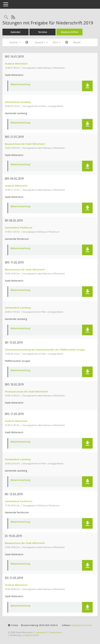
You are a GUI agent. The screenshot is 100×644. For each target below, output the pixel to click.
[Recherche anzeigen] (6, 17)
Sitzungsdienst (81, 625)
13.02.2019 (14, 342)
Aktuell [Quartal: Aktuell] (77, 42)
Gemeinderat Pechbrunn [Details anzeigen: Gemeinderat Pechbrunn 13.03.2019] (19, 501)
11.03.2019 (14, 414)
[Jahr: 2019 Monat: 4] (67, 42)
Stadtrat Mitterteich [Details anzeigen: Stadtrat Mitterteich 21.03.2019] (16, 585)
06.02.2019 (14, 220)
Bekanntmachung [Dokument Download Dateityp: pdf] (20, 84)
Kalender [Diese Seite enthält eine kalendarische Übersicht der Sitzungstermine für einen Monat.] (16, 32)
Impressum (41, 632)
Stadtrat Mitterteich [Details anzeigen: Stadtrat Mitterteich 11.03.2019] (16, 421)
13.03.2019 (14, 494)
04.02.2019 (14, 178)
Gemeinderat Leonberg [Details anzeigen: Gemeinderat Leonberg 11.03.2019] (18, 459)
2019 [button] (57, 42)
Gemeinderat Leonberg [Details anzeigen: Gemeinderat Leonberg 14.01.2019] (18, 102)
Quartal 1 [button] (41, 42)
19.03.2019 (13, 536)
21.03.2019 (14, 578)
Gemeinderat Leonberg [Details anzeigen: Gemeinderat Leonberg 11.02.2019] (18, 308)
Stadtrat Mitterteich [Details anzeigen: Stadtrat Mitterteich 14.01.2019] (16, 64)
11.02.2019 (14, 262)
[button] (87, 86)
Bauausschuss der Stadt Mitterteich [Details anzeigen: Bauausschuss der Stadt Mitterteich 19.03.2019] (25, 543)
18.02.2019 (14, 384)
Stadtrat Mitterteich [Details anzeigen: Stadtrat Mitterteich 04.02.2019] (16, 186)
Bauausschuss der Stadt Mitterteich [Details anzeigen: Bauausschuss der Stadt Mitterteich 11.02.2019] (25, 270)
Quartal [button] (15, 42)
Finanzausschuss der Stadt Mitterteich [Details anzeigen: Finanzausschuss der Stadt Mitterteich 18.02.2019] (26, 392)
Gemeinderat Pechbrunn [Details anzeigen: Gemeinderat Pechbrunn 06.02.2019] (19, 228)
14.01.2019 (14, 56)
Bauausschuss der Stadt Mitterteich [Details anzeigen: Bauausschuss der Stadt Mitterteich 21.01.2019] (25, 144)
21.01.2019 (14, 137)
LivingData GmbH (30, 635)
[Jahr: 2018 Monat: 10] (27, 42)
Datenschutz (55, 632)
